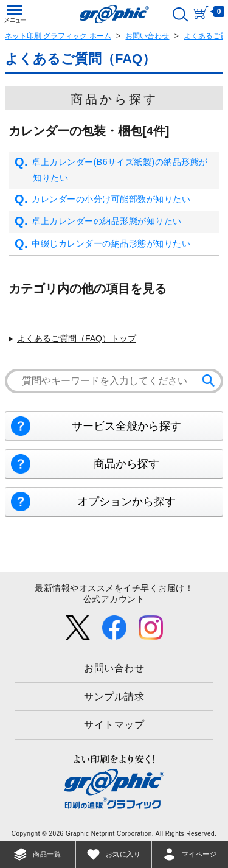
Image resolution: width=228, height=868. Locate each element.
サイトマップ (114, 725)
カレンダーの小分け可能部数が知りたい (102, 200)
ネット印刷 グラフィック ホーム (58, 36)
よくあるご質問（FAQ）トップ (77, 338)
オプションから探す (126, 502)
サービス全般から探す (126, 426)
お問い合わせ (147, 36)
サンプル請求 (114, 697)
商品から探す (126, 464)
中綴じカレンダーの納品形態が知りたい (102, 244)
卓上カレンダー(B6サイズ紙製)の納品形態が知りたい (111, 170)
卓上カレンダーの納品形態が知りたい (98, 222)
